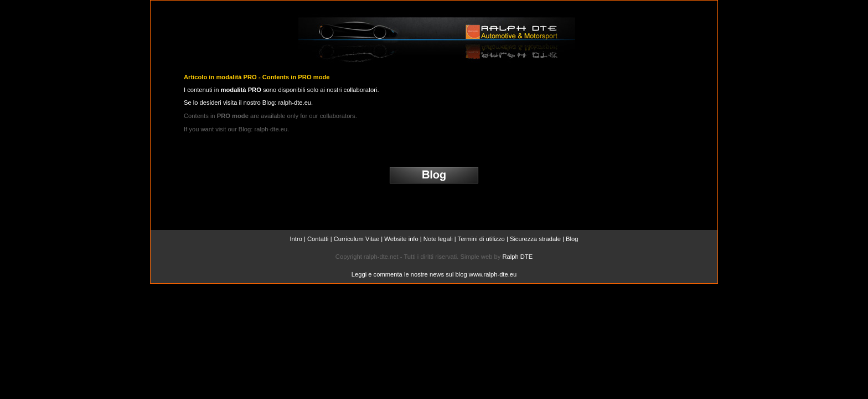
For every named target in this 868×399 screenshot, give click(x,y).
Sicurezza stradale (535, 239)
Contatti (318, 239)
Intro (296, 239)
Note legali (438, 239)
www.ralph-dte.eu (493, 274)
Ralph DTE (517, 257)
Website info (401, 239)
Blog (572, 239)
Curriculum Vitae (357, 239)
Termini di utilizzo (481, 239)
